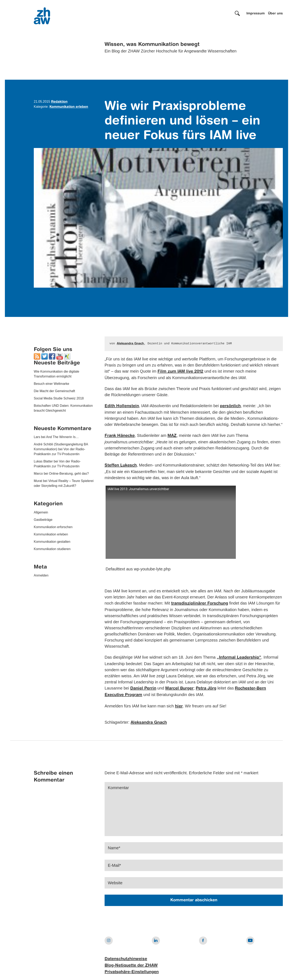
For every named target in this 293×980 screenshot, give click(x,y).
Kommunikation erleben (69, 107)
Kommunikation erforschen (53, 527)
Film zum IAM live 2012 (180, 372)
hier (179, 706)
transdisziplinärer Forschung (200, 604)
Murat (38, 481)
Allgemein (41, 512)
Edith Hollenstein (122, 406)
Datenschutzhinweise (126, 959)
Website (115, 883)
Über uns (275, 14)
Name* (114, 848)
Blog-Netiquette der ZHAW (131, 966)
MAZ (172, 436)
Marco (38, 474)
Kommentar (118, 788)
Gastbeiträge (43, 520)
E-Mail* (114, 865)
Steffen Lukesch (121, 466)
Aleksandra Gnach (130, 344)
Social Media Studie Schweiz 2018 (59, 398)
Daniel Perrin (143, 689)
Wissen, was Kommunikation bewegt (152, 45)
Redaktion (59, 102)
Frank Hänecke (120, 436)
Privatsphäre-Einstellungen (132, 972)
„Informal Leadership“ (239, 658)
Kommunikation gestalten (52, 542)
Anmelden (41, 575)
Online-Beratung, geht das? (69, 474)
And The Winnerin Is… (62, 437)
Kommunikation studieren (52, 549)
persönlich (230, 406)
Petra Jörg (206, 689)
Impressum (256, 14)
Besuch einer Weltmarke (51, 384)
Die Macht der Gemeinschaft (54, 391)
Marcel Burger (179, 689)
